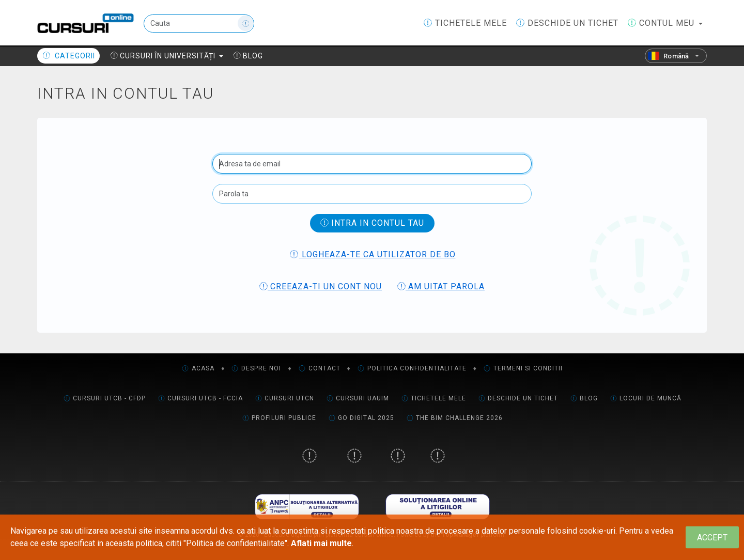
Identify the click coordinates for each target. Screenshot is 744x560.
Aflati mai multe (321, 543)
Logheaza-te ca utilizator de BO (372, 254)
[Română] (676, 56)
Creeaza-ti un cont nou (321, 286)
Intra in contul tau (372, 223)
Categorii (68, 56)
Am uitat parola (441, 286)
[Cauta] (199, 24)
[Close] (712, 538)
